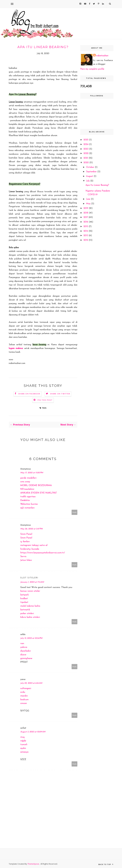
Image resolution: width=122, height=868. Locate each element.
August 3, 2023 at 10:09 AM (33, 732)
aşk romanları (27, 508)
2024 (86, 144)
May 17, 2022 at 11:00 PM (32, 473)
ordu (23, 692)
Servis (23, 557)
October (91, 167)
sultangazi (26, 688)
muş (22, 737)
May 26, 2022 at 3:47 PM (31, 529)
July (88, 181)
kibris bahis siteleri (30, 617)
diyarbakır (26, 651)
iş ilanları (25, 542)
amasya (24, 752)
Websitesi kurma (29, 504)
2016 (86, 222)
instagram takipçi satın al (34, 545)
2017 (86, 217)
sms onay (25, 482)
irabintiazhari (102, 56)
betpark (24, 595)
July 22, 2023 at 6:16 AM (31, 683)
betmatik (25, 610)
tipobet (24, 602)
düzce (23, 655)
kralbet (24, 599)
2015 (86, 227)
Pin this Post (45, 400)
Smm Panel (26, 534)
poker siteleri (27, 613)
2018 (86, 213)
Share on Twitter (60, 394)
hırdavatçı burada (30, 549)
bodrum (24, 700)
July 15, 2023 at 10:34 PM (31, 638)
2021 (86, 158)
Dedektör (25, 500)
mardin (24, 696)
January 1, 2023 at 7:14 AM (32, 582)
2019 (86, 208)
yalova (24, 647)
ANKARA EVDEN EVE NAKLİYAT (39, 493)
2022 (86, 154)
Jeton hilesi (26, 560)
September (92, 172)
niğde (23, 741)
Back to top (106, 864)
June (89, 199)
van (22, 643)
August (90, 176)
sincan (24, 703)
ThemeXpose (34, 864)
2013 (86, 236)
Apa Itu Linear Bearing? (97, 185)
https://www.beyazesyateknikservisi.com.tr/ (43, 553)
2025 (86, 140)
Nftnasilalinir (27, 489)
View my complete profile (92, 69)
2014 (86, 231)
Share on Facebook (29, 394)
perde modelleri (28, 478)
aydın (23, 748)
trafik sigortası (28, 497)
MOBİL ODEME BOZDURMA (36, 485)
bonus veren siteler (30, 591)
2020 (86, 163)
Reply (75, 512)
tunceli (24, 745)
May (89, 204)
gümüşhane (26, 658)
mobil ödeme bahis (30, 606)
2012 (86, 240)
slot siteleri (29, 578)
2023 (86, 149)
